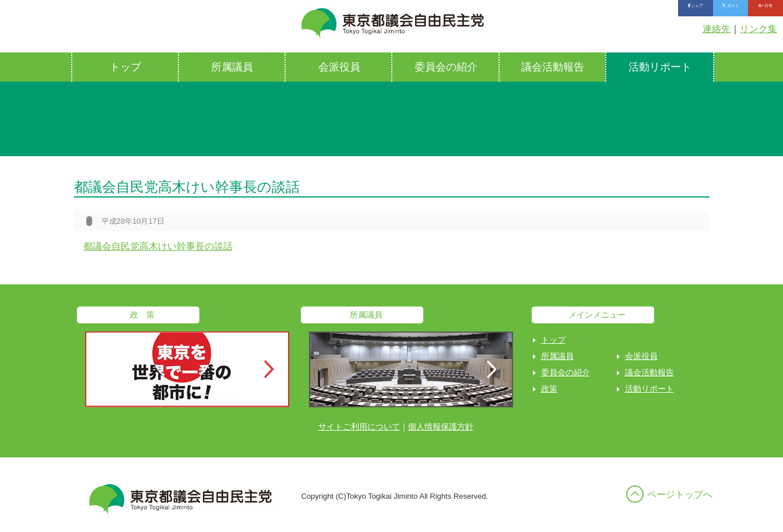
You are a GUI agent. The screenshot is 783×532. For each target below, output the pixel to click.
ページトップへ (680, 494)
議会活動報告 (553, 67)
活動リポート (660, 67)
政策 (549, 389)
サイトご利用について (359, 427)
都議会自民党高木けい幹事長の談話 (158, 246)
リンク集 (759, 29)
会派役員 (339, 67)
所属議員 (232, 67)
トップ (125, 67)
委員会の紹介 (446, 67)
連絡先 (717, 29)
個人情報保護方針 (441, 427)
